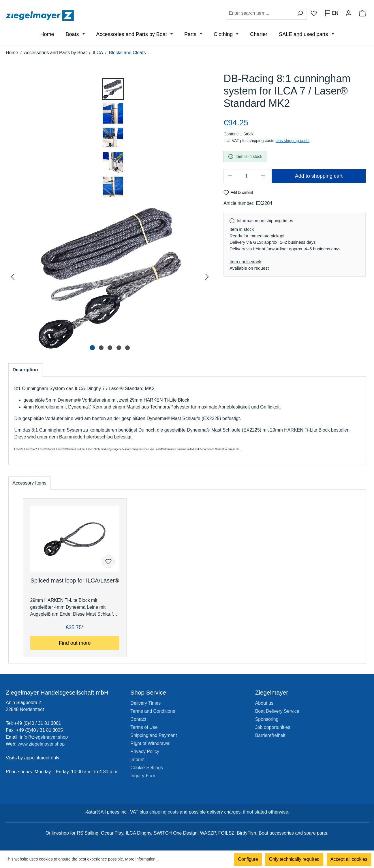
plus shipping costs (292, 141)
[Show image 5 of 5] (127, 348)
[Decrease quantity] (230, 176)
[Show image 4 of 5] (119, 348)
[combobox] (260, 13)
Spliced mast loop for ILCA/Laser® (75, 580)
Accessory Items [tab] (30, 483)
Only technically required (294, 859)
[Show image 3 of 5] (110, 348)
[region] (110, 213)
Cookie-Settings (147, 768)
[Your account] (349, 13)
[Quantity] (246, 176)
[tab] (25, 370)
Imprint (137, 760)
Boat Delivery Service (277, 711)
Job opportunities (273, 727)
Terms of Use (144, 727)
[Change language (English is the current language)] (331, 13)
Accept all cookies (349, 859)
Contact (138, 719)
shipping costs (164, 812)
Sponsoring (267, 719)
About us (264, 703)
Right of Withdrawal (150, 743)
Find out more (75, 643)
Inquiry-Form (143, 776)
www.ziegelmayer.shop (41, 744)
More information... (142, 859)
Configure (248, 859)
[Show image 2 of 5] (101, 348)
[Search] (300, 13)
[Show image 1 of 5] (93, 348)
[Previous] (14, 277)
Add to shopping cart (319, 176)
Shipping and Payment (154, 735)
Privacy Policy (145, 751)
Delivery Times (145, 703)
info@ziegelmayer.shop (44, 737)
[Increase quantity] (263, 176)
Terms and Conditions (153, 711)
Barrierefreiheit (270, 735)
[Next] (206, 277)
